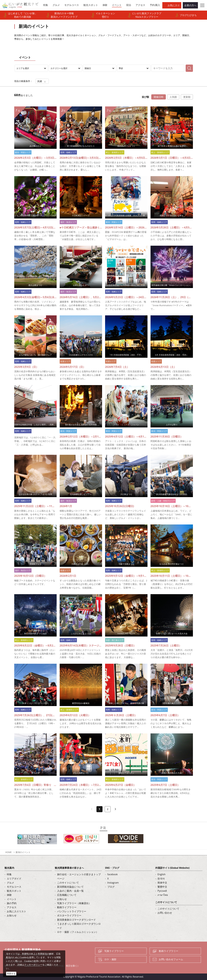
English (161, 874)
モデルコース (14, 887)
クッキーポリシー (33, 965)
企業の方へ (190, 5)
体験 (9, 895)
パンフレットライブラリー (72, 911)
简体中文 (162, 883)
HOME (8, 852)
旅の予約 (12, 903)
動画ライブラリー (67, 907)
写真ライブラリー (114, 951)
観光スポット (14, 891)
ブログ (111, 887)
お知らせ (12, 915)
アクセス (12, 907)
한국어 (161, 879)
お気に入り (174, 5)
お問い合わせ (165, 913)
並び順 (145, 97)
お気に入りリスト (17, 911)
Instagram (113, 883)
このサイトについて (68, 883)
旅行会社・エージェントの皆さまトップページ (79, 876)
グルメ (10, 883)
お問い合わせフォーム (171, 959)
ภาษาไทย (163, 895)
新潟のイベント (23, 852)
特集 (9, 874)
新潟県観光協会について (70, 887)
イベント (12, 899)
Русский (162, 891)
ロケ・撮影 (110, 959)
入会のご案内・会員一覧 (70, 891)
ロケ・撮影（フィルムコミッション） (78, 932)
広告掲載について (67, 895)
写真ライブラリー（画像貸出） (74, 903)
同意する (11, 974)
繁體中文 (162, 887)
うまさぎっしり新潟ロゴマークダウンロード (79, 926)
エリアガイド (14, 879)
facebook (113, 874)
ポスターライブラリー (69, 915)
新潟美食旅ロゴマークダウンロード (76, 920)
